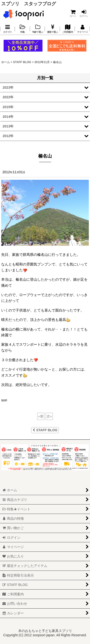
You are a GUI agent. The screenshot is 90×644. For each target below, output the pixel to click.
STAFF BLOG (45, 430)
